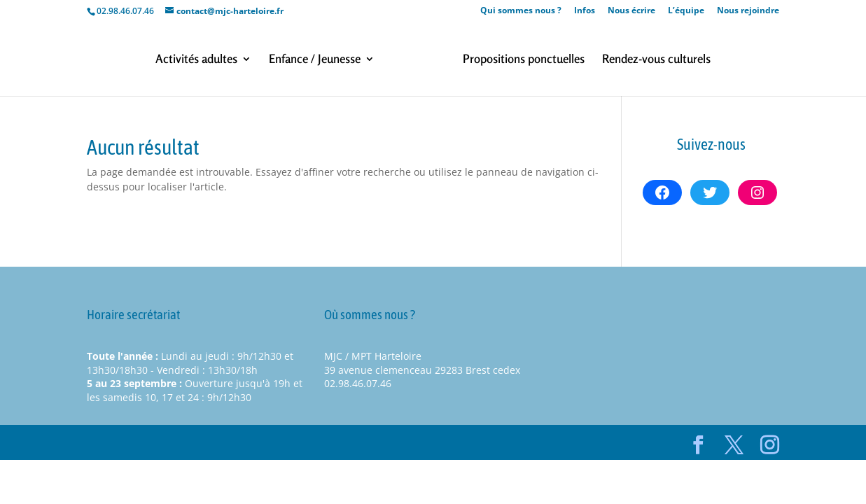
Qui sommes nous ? (521, 11)
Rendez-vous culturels (656, 60)
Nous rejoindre (748, 11)
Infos (585, 11)
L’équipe (686, 11)
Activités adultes (196, 60)
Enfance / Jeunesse (315, 60)
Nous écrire (631, 11)
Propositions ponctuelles (524, 60)
